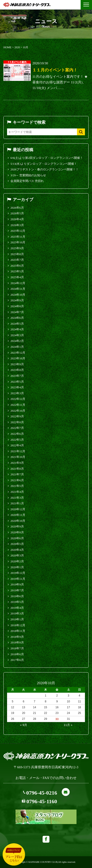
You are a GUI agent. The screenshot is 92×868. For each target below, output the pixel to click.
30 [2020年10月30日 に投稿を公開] (57, 719)
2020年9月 (17, 526)
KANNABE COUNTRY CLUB (43, 862)
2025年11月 (18, 237)
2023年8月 (17, 370)
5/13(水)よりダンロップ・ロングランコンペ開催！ (44, 164)
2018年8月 (17, 642)
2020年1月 (17, 567)
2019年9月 (17, 584)
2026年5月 (17, 213)
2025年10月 (18, 242)
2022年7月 (17, 428)
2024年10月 (18, 295)
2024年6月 (17, 318)
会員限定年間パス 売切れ (27, 181)
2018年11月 (18, 631)
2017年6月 (17, 660)
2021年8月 (17, 469)
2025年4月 (17, 277)
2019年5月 (17, 602)
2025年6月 (17, 266)
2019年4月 (17, 608)
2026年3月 (17, 225)
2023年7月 (17, 376)
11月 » (68, 725)
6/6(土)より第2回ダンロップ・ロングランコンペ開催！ (47, 158)
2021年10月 (18, 457)
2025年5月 (17, 271)
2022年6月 (17, 434)
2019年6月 (17, 596)
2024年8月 (17, 306)
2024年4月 (17, 329)
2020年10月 (18, 521)
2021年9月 (17, 463)
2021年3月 (17, 498)
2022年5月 (17, 440)
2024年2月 (17, 341)
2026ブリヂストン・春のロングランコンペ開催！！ (45, 169)
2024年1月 (17, 347)
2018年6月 (17, 654)
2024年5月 (17, 324)
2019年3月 (17, 613)
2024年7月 (17, 312)
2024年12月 (18, 283)
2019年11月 (18, 579)
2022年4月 (17, 445)
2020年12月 (18, 509)
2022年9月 (17, 416)
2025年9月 (17, 248)
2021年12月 (18, 451)
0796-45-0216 (42, 793)
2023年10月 (18, 358)
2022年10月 (18, 411)
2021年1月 (17, 503)
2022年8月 (17, 422)
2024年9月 (17, 300)
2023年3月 (17, 393)
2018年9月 (17, 637)
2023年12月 (18, 353)
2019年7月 (17, 590)
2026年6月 (17, 208)
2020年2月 (17, 561)
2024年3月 (17, 335)
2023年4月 (17, 387)
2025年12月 (18, 231)
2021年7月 (17, 474)
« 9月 (24, 725)
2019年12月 (18, 573)
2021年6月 (17, 480)
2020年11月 (18, 515)
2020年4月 (17, 550)
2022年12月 (18, 399)
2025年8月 (17, 254)
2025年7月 (17, 260)
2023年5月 (17, 382)
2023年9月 (17, 364)
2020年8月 (17, 532)
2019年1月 (17, 619)
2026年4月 (17, 219)
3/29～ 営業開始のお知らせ (28, 175)
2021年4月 (17, 492)
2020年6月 (17, 538)
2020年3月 (17, 555)
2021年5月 (17, 486)
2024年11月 (18, 289)
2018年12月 (18, 625)
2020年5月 (17, 544)
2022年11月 (18, 405)
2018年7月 (17, 648)
